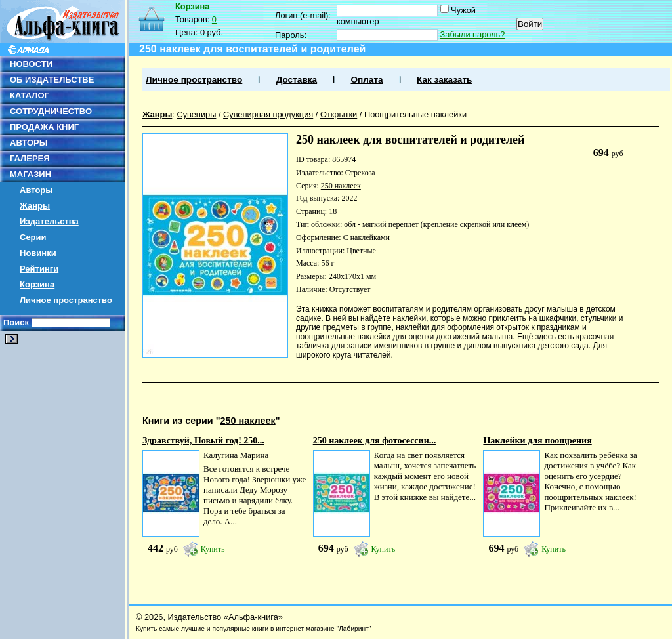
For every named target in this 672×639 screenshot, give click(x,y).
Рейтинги (39, 269)
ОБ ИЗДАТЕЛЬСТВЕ (52, 80)
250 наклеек (341, 186)
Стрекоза (360, 173)
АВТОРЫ (29, 143)
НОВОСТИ (31, 64)
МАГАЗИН (31, 174)
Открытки (339, 114)
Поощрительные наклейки (415, 114)
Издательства (49, 221)
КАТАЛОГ (30, 95)
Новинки (38, 253)
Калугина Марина (236, 455)
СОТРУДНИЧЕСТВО (51, 111)
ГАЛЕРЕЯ (30, 158)
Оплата (367, 80)
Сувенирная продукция (268, 114)
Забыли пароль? (473, 34)
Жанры (35, 206)
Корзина (37, 284)
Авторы (36, 190)
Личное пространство (66, 300)
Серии (33, 237)
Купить (213, 549)
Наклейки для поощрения (537, 441)
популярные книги (240, 629)
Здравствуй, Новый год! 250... (203, 441)
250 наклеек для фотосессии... (375, 441)
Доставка (297, 80)
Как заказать (444, 80)
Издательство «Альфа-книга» (225, 617)
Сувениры (196, 114)
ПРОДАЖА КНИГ (44, 127)
